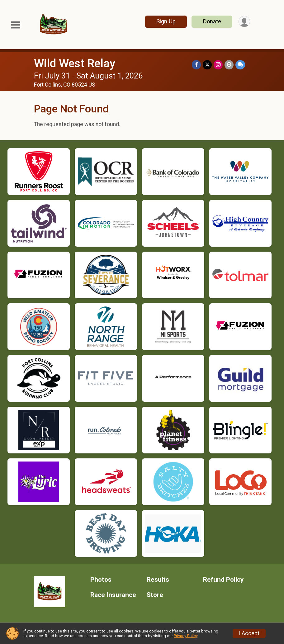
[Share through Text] (240, 65)
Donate (212, 21)
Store (155, 595)
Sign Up (166, 21)
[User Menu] (244, 22)
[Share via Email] (229, 65)
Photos (101, 580)
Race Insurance (113, 595)
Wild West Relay (75, 63)
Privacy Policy (186, 636)
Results (158, 580)
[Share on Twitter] (207, 65)
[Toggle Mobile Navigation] (16, 25)
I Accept (249, 633)
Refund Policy (223, 580)
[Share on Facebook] (196, 65)
